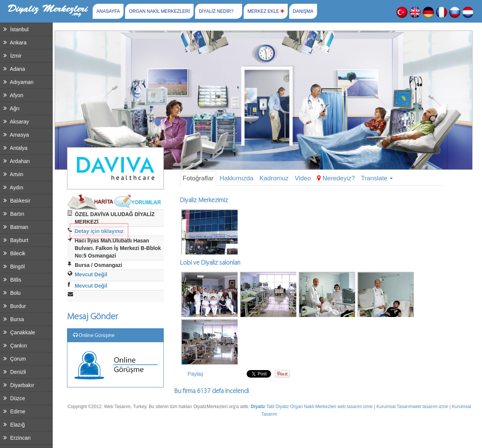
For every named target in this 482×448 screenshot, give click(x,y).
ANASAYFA (108, 11)
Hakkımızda (236, 178)
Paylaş (195, 374)
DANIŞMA (303, 11)
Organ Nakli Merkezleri (313, 407)
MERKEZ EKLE (265, 11)
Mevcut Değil (91, 274)
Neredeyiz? (336, 178)
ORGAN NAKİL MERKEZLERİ (159, 11)
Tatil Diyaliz (278, 407)
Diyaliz (258, 407)
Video (303, 178)
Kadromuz (274, 178)
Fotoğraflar (198, 178)
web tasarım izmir (355, 407)
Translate (377, 178)
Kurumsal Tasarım (395, 407)
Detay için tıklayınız (99, 231)
